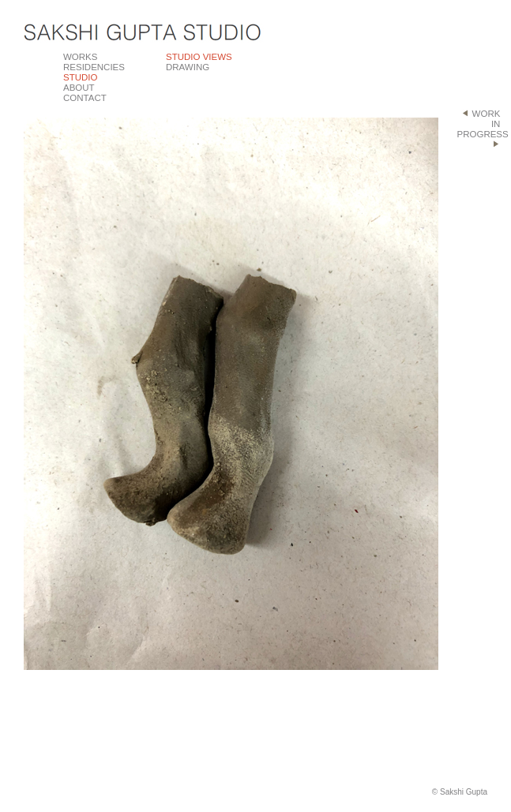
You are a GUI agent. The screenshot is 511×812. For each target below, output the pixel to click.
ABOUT (79, 88)
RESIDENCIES (94, 67)
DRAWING (188, 67)
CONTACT (85, 98)
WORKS (80, 57)
